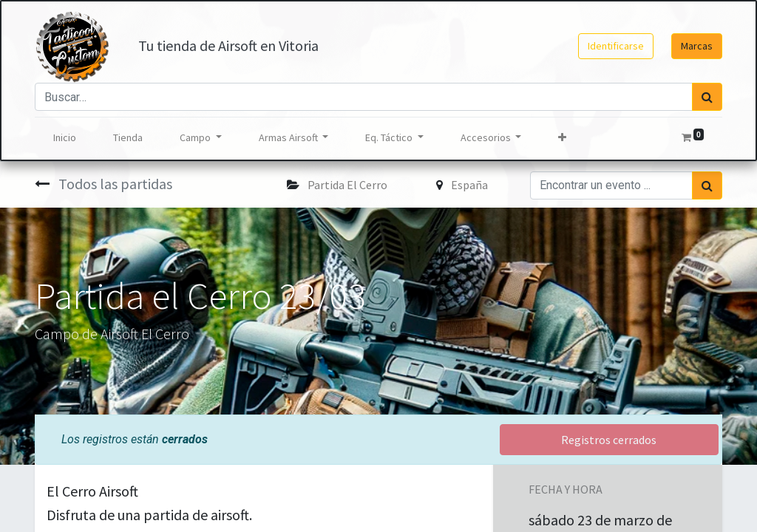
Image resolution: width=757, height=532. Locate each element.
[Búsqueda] (707, 97)
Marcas (697, 46)
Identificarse (616, 46)
